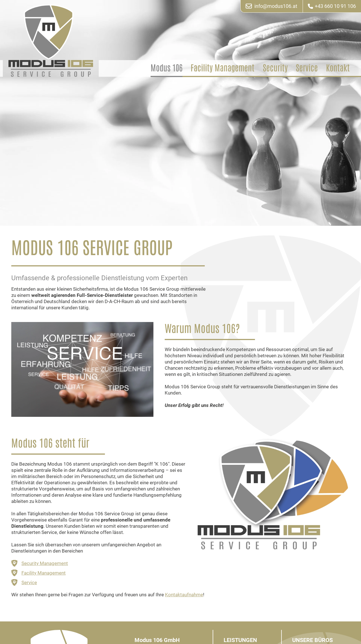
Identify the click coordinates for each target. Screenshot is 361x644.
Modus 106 (167, 68)
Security (275, 68)
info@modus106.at (271, 6)
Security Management (45, 563)
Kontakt (338, 68)
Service (307, 68)
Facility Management (223, 68)
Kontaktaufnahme (184, 594)
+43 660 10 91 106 (332, 6)
